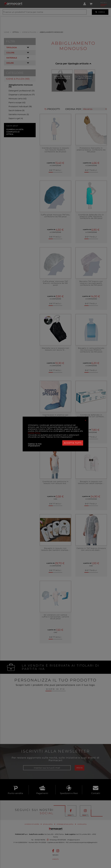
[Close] (86, 420)
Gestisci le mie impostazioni (35, 445)
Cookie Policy (34, 433)
